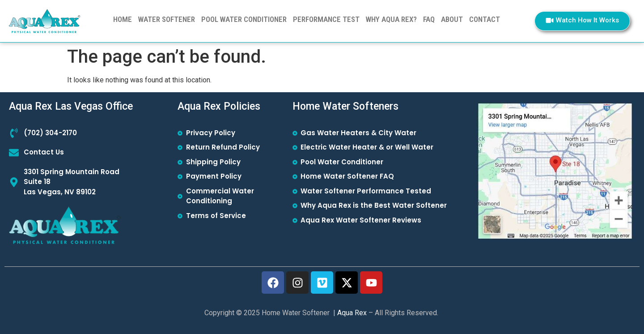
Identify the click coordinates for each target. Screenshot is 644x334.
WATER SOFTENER (167, 19)
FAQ (429, 19)
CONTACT (485, 19)
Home (123, 19)
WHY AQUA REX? (391, 19)
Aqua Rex (352, 313)
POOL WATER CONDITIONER (244, 19)
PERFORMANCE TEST (326, 19)
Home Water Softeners (345, 106)
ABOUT (452, 19)
